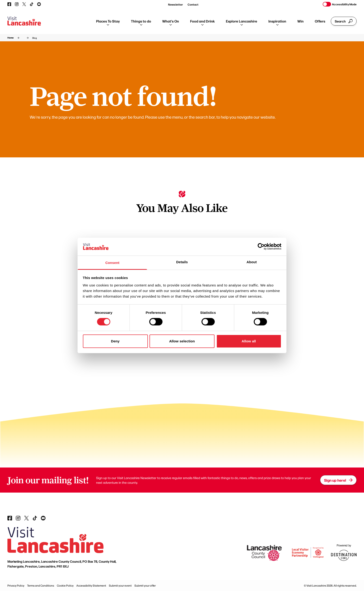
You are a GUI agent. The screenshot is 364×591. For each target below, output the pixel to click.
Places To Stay (108, 22)
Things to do (141, 22)
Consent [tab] (112, 263)
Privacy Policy (16, 585)
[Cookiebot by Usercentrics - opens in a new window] (261, 247)
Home (11, 38)
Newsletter (175, 4)
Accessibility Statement (91, 585)
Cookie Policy (65, 585)
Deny (115, 341)
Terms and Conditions (41, 585)
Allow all (249, 341)
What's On (171, 22)
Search (344, 21)
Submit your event (120, 585)
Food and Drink (202, 22)
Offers (320, 21)
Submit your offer (145, 585)
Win (301, 21)
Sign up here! (338, 480)
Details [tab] (182, 262)
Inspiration (277, 22)
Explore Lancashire (242, 22)
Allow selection (182, 341)
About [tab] (252, 262)
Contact (193, 4)
